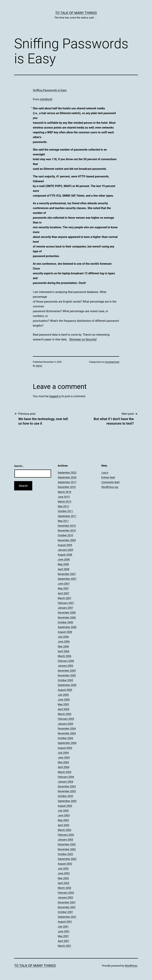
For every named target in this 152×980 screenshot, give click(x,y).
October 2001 (65, 912)
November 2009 (67, 540)
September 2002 (67, 859)
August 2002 (65, 864)
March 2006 (65, 656)
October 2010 (65, 535)
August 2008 (65, 555)
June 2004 (64, 757)
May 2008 (63, 564)
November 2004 (67, 733)
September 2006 (67, 627)
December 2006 (67, 613)
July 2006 (63, 637)
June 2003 (64, 815)
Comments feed (110, 482)
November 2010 (67, 530)
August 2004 (65, 748)
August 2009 (65, 545)
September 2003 (67, 801)
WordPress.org (110, 487)
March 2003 (65, 830)
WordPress (131, 966)
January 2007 (65, 608)
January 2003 (65, 840)
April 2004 (64, 767)
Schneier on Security (83, 339)
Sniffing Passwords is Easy (50, 90)
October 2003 (65, 796)
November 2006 (67, 617)
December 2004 (67, 729)
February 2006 (66, 661)
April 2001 (64, 941)
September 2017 (67, 482)
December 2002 (67, 844)
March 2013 (65, 502)
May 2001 (63, 936)
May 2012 (63, 506)
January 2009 (65, 550)
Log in (105, 473)
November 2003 (67, 791)
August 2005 (65, 690)
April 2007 (64, 593)
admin (39, 366)
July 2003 (63, 811)
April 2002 (64, 883)
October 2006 (65, 622)
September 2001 (67, 917)
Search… (19, 466)
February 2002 (66, 893)
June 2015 (64, 497)
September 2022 (67, 473)
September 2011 (67, 516)
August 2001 (65, 922)
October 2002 (65, 854)
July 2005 (63, 695)
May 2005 (63, 704)
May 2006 (63, 646)
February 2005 (66, 719)
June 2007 (64, 584)
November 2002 (67, 849)
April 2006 (64, 651)
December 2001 (67, 902)
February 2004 (66, 777)
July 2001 (63, 927)
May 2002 (63, 878)
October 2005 (65, 680)
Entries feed (108, 477)
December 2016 (67, 487)
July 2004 (63, 753)
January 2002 (65, 897)
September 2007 (67, 579)
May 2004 (63, 762)
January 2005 (65, 724)
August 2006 (65, 632)
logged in (55, 396)
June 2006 (64, 641)
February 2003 (66, 835)
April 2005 (64, 709)
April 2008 (64, 569)
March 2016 (65, 492)
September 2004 (67, 743)
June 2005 (64, 700)
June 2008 (64, 559)
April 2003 (64, 825)
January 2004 (65, 782)
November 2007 (67, 574)
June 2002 (64, 873)
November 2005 (67, 675)
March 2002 (65, 888)
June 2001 (64, 931)
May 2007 (63, 588)
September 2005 (67, 685)
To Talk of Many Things (76, 13)
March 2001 (65, 946)
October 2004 (65, 738)
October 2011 (65, 511)
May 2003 (63, 820)
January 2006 (65, 666)
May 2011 (63, 521)
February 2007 (66, 603)
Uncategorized (112, 362)
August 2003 (65, 806)
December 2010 (67, 526)
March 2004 (65, 772)
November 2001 (67, 907)
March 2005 (65, 714)
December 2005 (67, 671)
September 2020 (67, 477)
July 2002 (63, 868)
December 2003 (67, 786)
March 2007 (65, 598)
